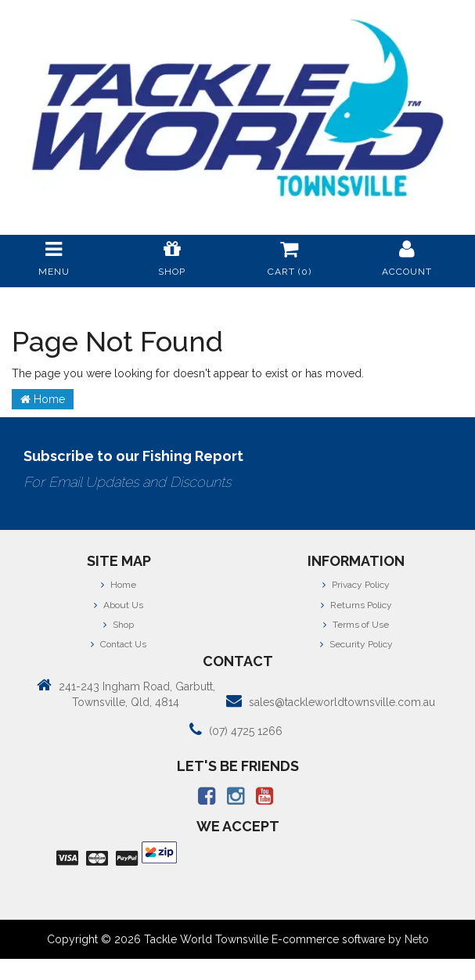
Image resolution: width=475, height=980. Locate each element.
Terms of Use (356, 625)
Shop (119, 625)
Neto (417, 939)
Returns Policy (356, 605)
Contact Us (119, 644)
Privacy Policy (356, 585)
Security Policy (356, 644)
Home (43, 399)
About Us (119, 605)
